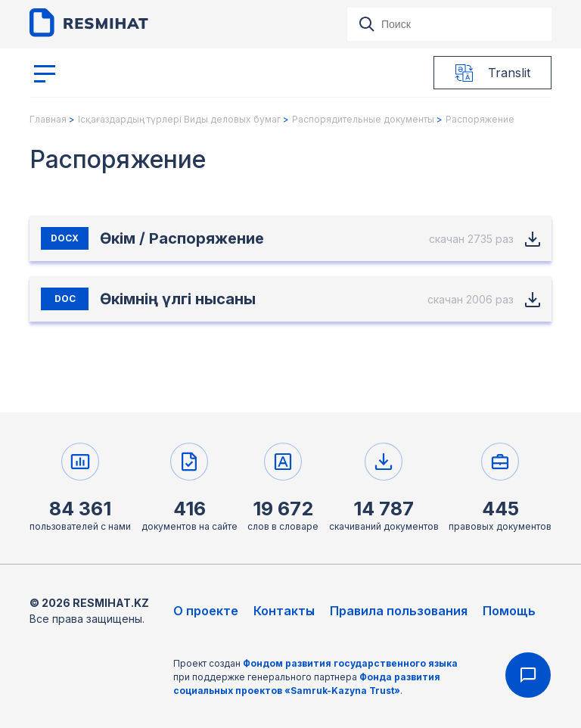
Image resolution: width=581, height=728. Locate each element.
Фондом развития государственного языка (350, 663)
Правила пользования (399, 611)
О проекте (206, 611)
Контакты (284, 611)
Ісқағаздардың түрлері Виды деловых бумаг (179, 119)
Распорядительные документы (363, 119)
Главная (48, 119)
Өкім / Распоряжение (182, 238)
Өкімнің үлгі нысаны (178, 299)
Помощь (509, 611)
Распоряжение (480, 119)
